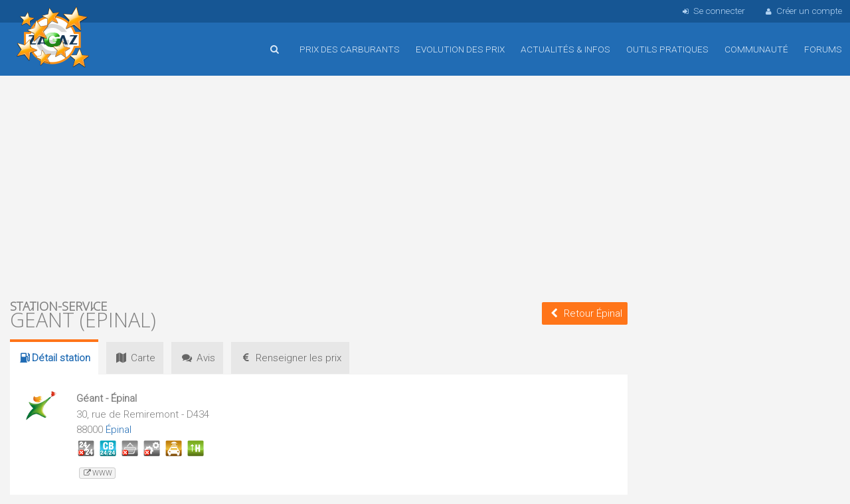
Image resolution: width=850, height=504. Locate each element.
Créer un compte (803, 11)
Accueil (53, 39)
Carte (135, 358)
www (97, 473)
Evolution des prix (460, 49)
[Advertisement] (319, 186)
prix (290, 358)
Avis (198, 358)
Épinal (119, 430)
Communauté (756, 49)
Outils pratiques (667, 49)
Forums (823, 49)
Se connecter (712, 11)
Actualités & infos (565, 49)
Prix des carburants (350, 49)
